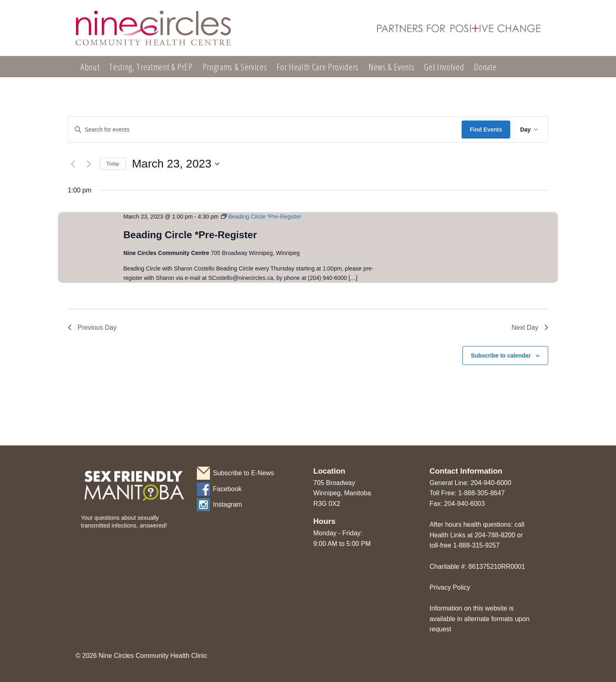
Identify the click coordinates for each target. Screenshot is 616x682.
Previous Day (92, 328)
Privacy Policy (450, 587)
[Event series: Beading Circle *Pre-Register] (261, 217)
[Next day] (89, 164)
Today (113, 164)
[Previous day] (73, 164)
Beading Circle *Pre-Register (190, 235)
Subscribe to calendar (501, 356)
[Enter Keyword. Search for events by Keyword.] (265, 130)
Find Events (486, 130)
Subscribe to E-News (243, 473)
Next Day (530, 328)
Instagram (227, 504)
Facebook (227, 489)
